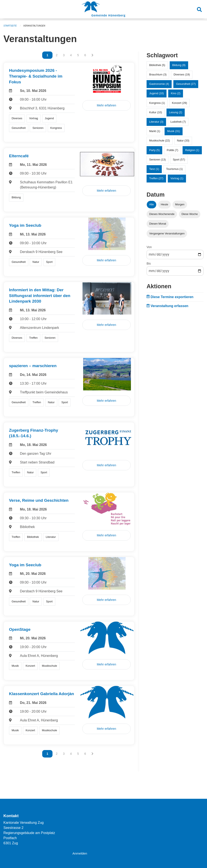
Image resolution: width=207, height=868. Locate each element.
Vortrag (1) (177, 178)
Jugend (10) (156, 93)
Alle (151, 204)
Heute (164, 204)
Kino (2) (176, 93)
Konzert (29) (179, 103)
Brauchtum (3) (158, 74)
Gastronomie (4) (159, 84)
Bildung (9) (179, 65)
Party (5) (154, 150)
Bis (149, 263)
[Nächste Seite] (92, 55)
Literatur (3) (156, 121)
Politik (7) (172, 150)
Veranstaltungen (36, 26)
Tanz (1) (154, 169)
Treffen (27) (156, 178)
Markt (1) (155, 131)
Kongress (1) (157, 103)
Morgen (180, 204)
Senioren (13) (157, 159)
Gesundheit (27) (186, 84)
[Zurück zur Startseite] (103, 10)
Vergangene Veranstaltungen (167, 233)
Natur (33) (183, 140)
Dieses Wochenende (162, 214)
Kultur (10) (156, 112)
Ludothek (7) (178, 121)
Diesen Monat (158, 223)
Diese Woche (190, 214)
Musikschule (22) (160, 140)
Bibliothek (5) (157, 65)
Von (149, 247)
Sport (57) (179, 159)
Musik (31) (174, 131)
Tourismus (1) (174, 169)
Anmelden (80, 853)
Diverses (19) (182, 74)
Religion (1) (192, 150)
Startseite (11, 26)
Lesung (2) (176, 112)
